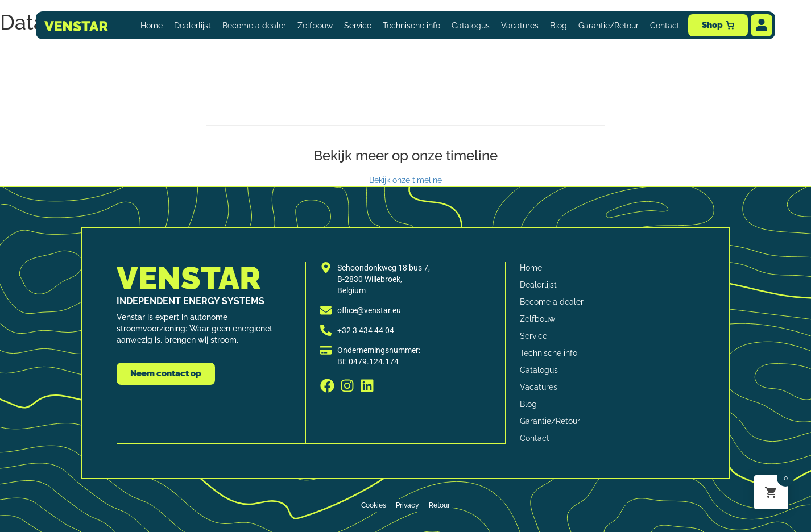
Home (152, 26)
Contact (665, 26)
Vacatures (520, 26)
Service (358, 26)
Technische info (411, 26)
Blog (558, 26)
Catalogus (471, 26)
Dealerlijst (193, 26)
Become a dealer (254, 26)
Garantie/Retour (609, 26)
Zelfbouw (315, 26)
